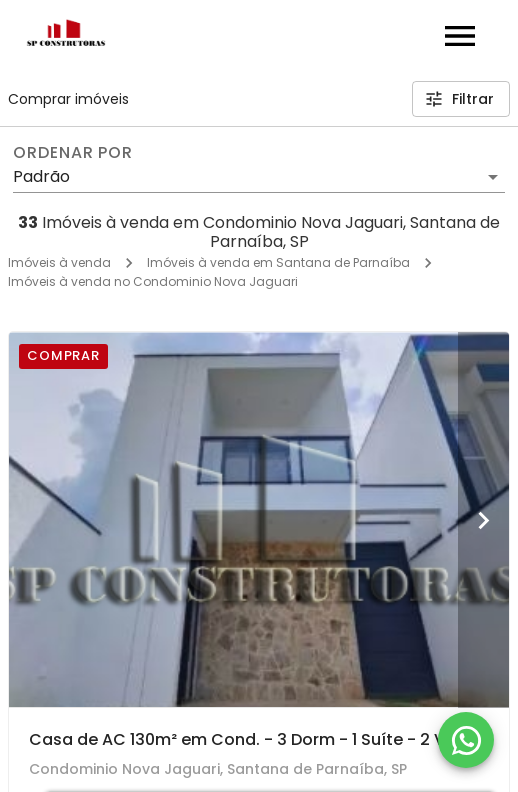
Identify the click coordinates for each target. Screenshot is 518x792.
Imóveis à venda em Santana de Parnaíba (278, 262)
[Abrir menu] (460, 36)
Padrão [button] (41, 176)
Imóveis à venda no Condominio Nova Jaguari (153, 281)
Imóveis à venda (59, 262)
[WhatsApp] (466, 740)
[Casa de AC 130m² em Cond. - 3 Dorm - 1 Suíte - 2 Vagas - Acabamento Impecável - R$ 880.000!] (259, 519)
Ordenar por (73, 153)
